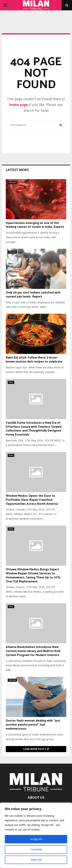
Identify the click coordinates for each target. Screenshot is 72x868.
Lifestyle (12, 182)
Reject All (36, 860)
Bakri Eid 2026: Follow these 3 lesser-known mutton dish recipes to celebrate (34, 360)
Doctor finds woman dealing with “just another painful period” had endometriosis (33, 725)
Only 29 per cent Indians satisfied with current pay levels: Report (33, 295)
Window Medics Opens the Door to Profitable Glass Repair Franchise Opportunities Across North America (32, 500)
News (11, 382)
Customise (36, 849)
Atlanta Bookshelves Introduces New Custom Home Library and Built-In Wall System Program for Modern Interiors (33, 651)
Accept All (36, 839)
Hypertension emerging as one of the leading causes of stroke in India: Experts (35, 225)
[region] (36, 835)
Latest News (17, 170)
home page (19, 105)
